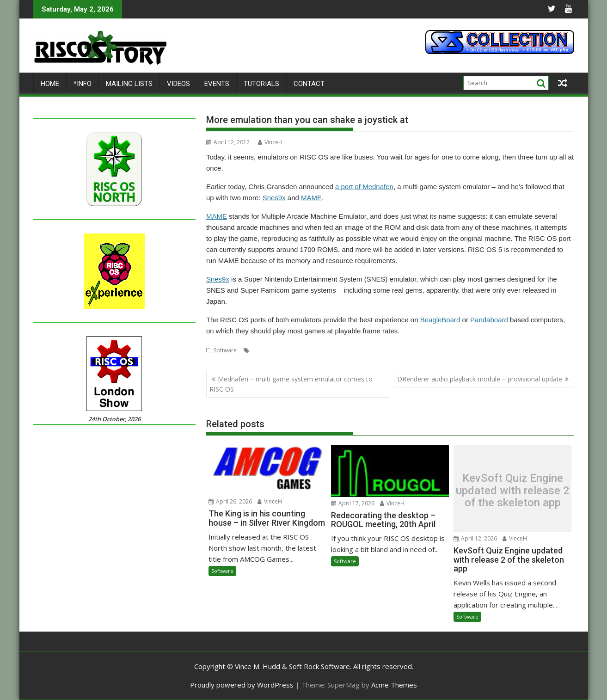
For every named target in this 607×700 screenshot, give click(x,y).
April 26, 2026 (230, 501)
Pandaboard (489, 320)
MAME (311, 198)
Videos (178, 84)
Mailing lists (129, 84)
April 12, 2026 (475, 538)
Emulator (264, 350)
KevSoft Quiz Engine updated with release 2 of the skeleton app (513, 491)
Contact (309, 84)
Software (225, 350)
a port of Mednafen (364, 187)
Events (217, 84)
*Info (83, 84)
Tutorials (261, 84)
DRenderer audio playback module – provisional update (480, 379)
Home (50, 84)
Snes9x (274, 198)
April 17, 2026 (353, 503)
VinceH (270, 142)
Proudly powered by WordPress (242, 685)
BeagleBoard (440, 320)
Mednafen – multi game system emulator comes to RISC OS (291, 384)
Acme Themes (394, 685)
